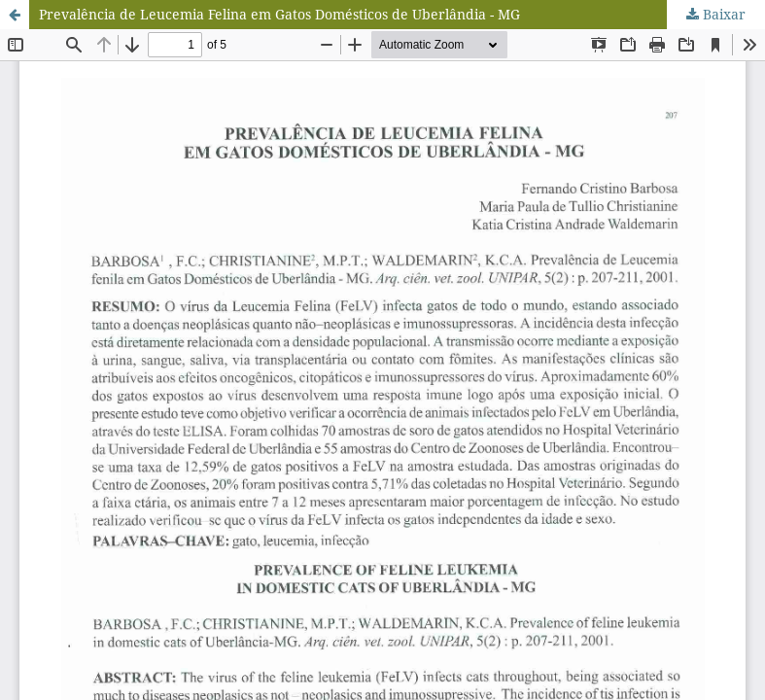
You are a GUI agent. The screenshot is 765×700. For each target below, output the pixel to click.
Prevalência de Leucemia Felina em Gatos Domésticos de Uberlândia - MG (279, 14)
